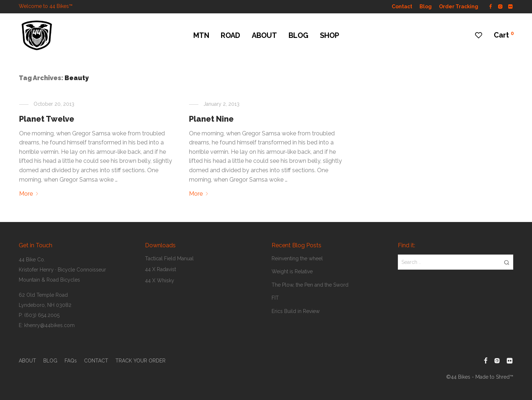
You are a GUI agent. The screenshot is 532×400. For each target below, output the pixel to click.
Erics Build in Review (296, 311)
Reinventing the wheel (297, 258)
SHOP (329, 35)
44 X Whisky (160, 281)
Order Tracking (459, 6)
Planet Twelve (47, 119)
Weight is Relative (292, 271)
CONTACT (96, 361)
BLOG (298, 35)
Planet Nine (211, 119)
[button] (507, 262)
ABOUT (264, 35)
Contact (402, 6)
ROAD (230, 35)
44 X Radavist (161, 269)
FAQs (71, 361)
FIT (275, 298)
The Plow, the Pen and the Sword (310, 285)
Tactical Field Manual (169, 258)
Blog (426, 6)
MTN (201, 35)
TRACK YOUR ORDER (140, 361)
